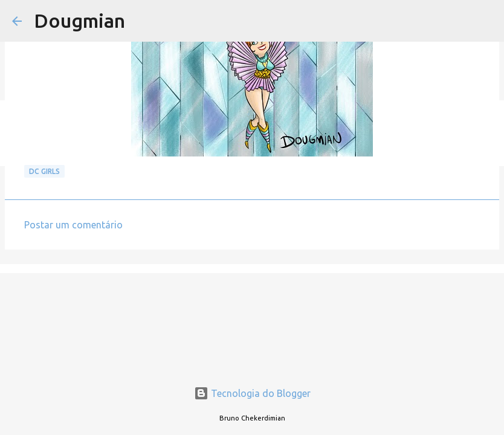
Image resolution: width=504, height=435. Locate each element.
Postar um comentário (73, 225)
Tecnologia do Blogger (252, 393)
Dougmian (79, 21)
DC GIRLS (44, 171)
